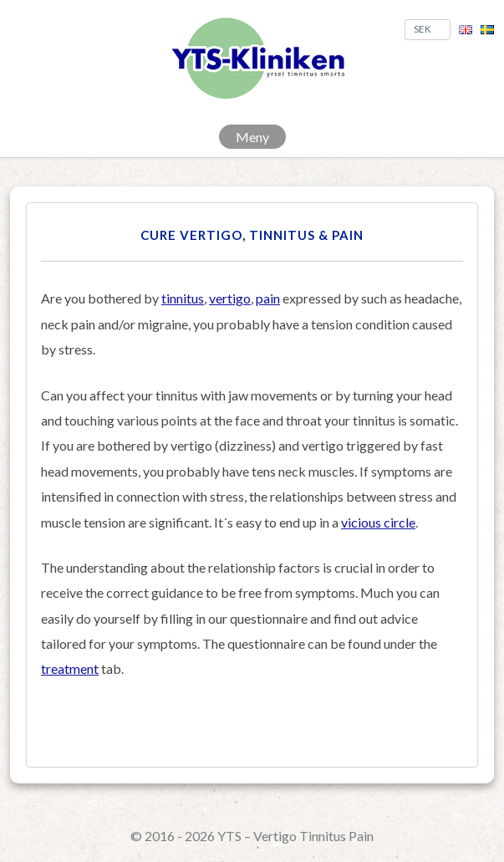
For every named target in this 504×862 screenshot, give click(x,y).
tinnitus (183, 298)
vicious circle (378, 522)
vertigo (230, 298)
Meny (252, 137)
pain (268, 298)
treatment (70, 668)
